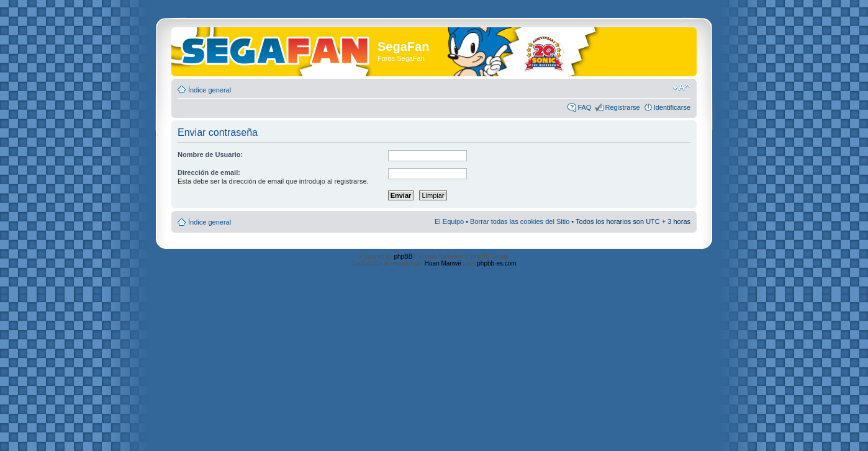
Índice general (210, 90)
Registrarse (622, 107)
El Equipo (449, 221)
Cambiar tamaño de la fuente (681, 87)
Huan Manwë (443, 263)
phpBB (403, 257)
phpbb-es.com (496, 263)
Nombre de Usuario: (210, 154)
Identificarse (672, 107)
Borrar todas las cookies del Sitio (520, 221)
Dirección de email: (209, 172)
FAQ (584, 107)
